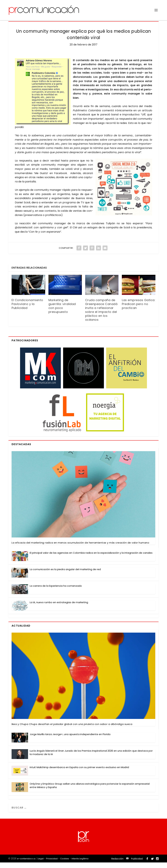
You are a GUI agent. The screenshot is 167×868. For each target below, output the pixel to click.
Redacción (117, 864)
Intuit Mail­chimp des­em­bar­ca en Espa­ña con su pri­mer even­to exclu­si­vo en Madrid (79, 773)
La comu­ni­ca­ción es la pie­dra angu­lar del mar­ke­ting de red (65, 575)
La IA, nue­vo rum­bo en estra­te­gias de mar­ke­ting (59, 608)
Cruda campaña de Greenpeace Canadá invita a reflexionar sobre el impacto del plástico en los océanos (101, 315)
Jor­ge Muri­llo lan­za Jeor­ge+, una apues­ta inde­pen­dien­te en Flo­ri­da (70, 740)
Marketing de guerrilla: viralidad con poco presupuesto (62, 311)
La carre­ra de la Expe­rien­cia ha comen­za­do (56, 591)
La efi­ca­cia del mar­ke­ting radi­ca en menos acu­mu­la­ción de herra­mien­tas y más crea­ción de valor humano (80, 548)
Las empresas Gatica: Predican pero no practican (139, 310)
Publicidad (137, 864)
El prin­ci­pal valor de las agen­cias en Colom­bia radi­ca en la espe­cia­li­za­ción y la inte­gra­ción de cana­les (91, 558)
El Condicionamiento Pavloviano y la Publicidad (27, 310)
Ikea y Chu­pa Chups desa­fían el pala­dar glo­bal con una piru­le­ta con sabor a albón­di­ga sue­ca (72, 730)
